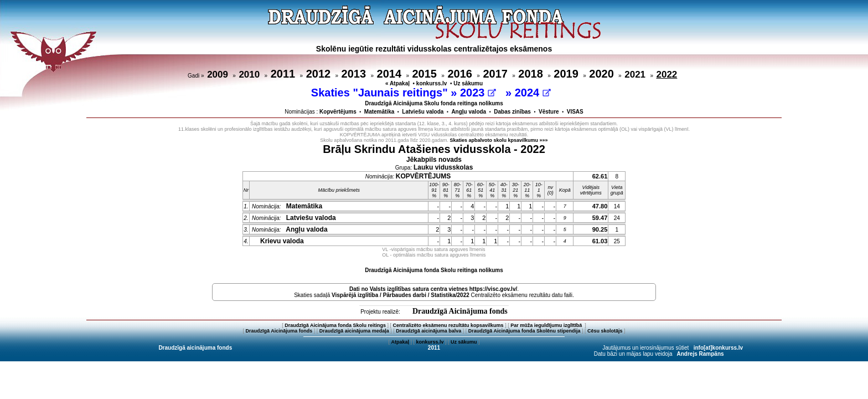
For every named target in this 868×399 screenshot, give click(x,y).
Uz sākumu (468, 83)
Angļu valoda (469, 112)
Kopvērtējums (338, 112)
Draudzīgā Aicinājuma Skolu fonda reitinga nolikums (434, 103)
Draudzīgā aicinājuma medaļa (354, 331)
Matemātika (379, 112)
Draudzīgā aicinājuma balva (428, 331)
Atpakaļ (400, 342)
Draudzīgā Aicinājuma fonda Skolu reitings (335, 325)
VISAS (575, 112)
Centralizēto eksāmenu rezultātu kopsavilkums (448, 325)
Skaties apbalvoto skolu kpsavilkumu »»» (499, 140)
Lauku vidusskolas (443, 167)
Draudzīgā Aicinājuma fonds (460, 311)
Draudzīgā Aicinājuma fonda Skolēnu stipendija (525, 331)
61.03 (600, 241)
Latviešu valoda (423, 112)
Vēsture (549, 112)
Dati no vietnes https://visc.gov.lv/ (433, 289)
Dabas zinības (512, 112)
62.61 (600, 176)
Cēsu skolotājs (605, 331)
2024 (533, 93)
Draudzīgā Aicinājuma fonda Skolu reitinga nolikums (434, 270)
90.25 (600, 229)
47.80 (600, 206)
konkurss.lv (432, 83)
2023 (478, 93)
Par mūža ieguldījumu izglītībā (547, 325)
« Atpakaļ (397, 83)
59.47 (600, 218)
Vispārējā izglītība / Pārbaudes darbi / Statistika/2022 (401, 295)
